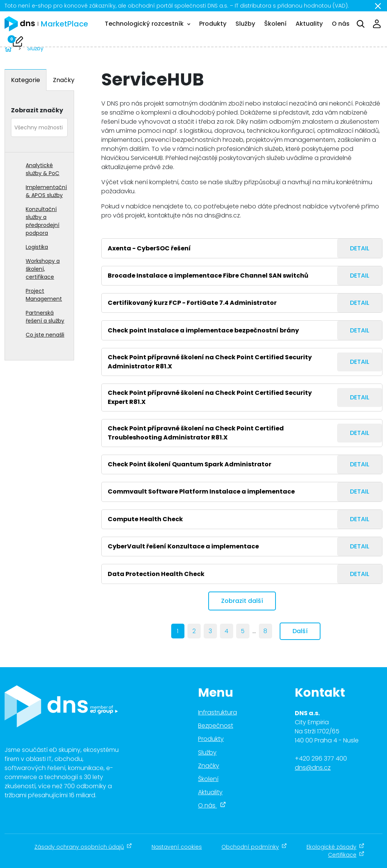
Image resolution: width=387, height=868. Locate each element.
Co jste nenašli (45, 335)
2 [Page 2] (194, 631)
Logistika (37, 247)
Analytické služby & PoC (43, 169)
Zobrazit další (242, 601)
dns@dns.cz (313, 768)
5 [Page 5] (243, 631)
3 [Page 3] (210, 631)
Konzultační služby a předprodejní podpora (43, 221)
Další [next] (300, 631)
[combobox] (39, 127)
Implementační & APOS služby (46, 191)
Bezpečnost (216, 726)
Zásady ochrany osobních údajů (83, 847)
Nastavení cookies (177, 847)
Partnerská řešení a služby (45, 317)
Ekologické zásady (335, 847)
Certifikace (346, 855)
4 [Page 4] (226, 631)
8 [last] (265, 631)
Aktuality (309, 24)
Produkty (213, 24)
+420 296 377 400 (321, 759)
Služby (245, 24)
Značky (64, 80)
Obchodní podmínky (254, 847)
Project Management (44, 295)
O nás (341, 24)
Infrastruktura (217, 712)
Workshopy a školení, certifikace (43, 269)
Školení (275, 24)
